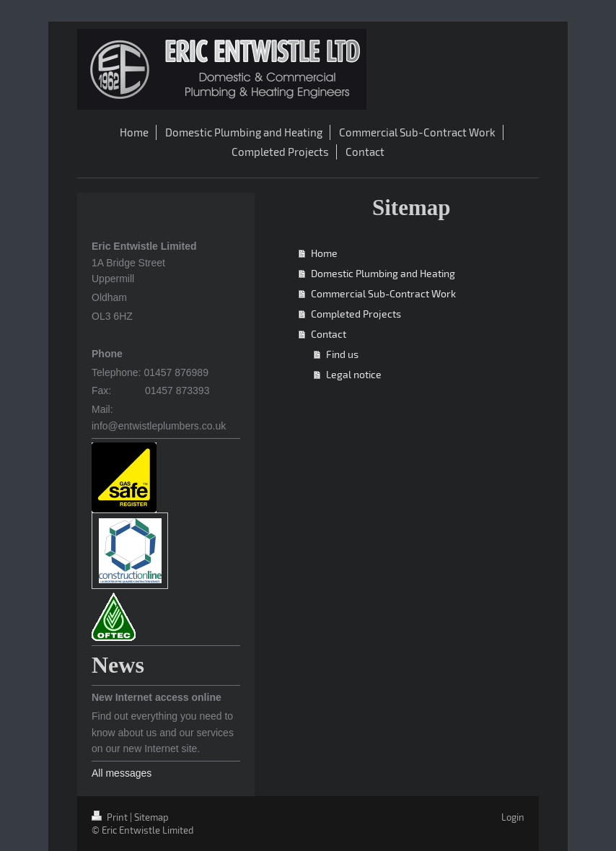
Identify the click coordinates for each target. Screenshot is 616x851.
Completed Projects (356, 314)
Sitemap (151, 817)
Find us (342, 354)
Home (324, 253)
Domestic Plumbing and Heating (383, 273)
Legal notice (354, 374)
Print (111, 817)
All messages (122, 773)
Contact (329, 334)
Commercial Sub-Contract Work (383, 293)
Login (513, 817)
